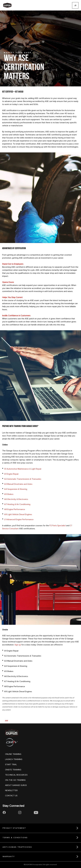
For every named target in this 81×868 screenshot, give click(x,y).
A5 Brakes (9, 494)
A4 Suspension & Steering (16, 489)
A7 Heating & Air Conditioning (17, 504)
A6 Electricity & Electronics (16, 499)
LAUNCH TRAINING (14, 759)
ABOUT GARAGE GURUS (16, 785)
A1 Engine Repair (11, 474)
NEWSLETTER (11, 790)
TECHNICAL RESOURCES (16, 775)
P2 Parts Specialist (58, 526)
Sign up (18, 645)
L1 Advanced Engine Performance (19, 520)
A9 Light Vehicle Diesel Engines (18, 514)
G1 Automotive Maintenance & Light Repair (23, 469)
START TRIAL (11, 765)
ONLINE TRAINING (13, 754)
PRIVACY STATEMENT (14, 828)
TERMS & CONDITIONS (15, 838)
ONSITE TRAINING (13, 770)
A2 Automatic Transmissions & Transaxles (23, 479)
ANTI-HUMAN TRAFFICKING (17, 847)
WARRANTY (9, 857)
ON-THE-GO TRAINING (15, 780)
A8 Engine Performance (15, 509)
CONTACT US (11, 796)
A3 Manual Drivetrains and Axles (18, 484)
